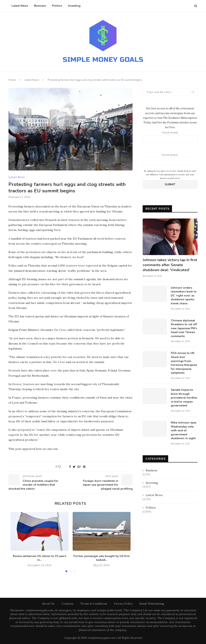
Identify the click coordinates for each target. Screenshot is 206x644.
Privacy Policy (123, 604)
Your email (170, 159)
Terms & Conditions (94, 604)
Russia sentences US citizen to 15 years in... (40, 558)
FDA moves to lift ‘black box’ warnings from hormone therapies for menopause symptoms (184, 363)
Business (40, 6)
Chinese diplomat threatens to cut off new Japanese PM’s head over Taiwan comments (184, 328)
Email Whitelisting (152, 604)
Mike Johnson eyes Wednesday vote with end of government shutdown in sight (184, 430)
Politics (57, 6)
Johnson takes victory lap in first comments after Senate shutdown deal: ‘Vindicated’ (170, 265)
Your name (170, 137)
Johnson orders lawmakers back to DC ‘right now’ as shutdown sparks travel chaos (184, 296)
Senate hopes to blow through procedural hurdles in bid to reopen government (184, 398)
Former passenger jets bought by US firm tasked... (101, 558)
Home (12, 80)
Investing (74, 6)
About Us (48, 604)
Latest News (20, 6)
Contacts (67, 604)
